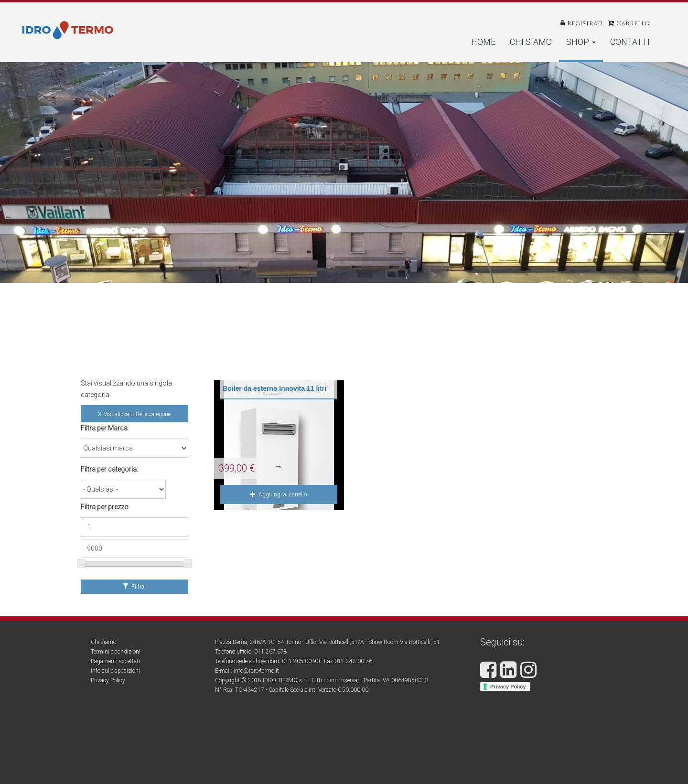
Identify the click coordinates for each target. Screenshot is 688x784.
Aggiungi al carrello (278, 494)
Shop (581, 42)
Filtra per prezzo (105, 507)
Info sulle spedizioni (115, 671)
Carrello (633, 23)
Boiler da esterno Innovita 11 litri (274, 388)
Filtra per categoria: (109, 469)
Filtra (134, 587)
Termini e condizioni (116, 652)
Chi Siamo (531, 42)
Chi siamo (103, 642)
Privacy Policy (108, 680)
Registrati (585, 23)
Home (483, 42)
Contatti (630, 42)
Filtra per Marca (104, 428)
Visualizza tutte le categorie (137, 414)
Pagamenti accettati (115, 661)
